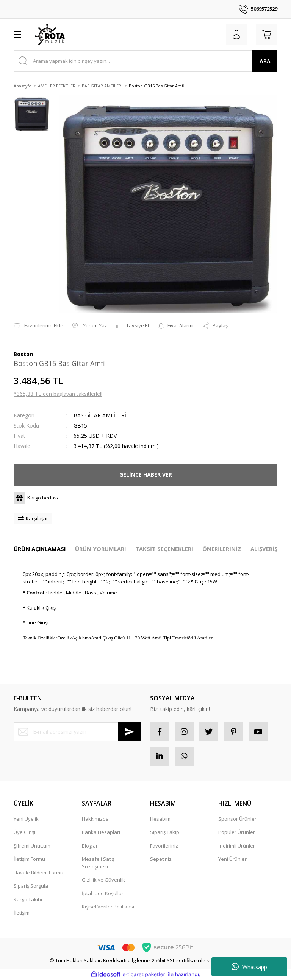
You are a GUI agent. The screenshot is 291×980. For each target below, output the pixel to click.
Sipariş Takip (165, 832)
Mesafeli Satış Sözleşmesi (98, 863)
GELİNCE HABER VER (146, 475)
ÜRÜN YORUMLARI (101, 549)
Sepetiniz (161, 859)
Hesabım (160, 819)
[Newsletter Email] (77, 732)
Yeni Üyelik (26, 819)
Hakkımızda (95, 819)
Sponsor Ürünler (237, 819)
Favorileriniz (164, 846)
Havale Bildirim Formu (38, 873)
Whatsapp (249, 967)
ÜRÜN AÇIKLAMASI (40, 549)
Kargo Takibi (28, 899)
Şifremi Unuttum (32, 846)
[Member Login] (236, 34)
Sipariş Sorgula (31, 886)
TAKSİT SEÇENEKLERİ (164, 549)
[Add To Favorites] (38, 326)
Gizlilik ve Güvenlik (103, 880)
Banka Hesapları (101, 832)
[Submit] (130, 732)
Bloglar (90, 846)
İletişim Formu (29, 859)
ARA (265, 61)
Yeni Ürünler (232, 859)
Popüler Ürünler (237, 832)
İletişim (22, 913)
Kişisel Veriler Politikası (108, 907)
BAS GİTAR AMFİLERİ (100, 415)
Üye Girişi (24, 832)
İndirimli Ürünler (237, 846)
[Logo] (50, 34)
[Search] (145, 61)
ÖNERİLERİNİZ (222, 549)
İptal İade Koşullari (103, 893)
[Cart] (267, 34)
